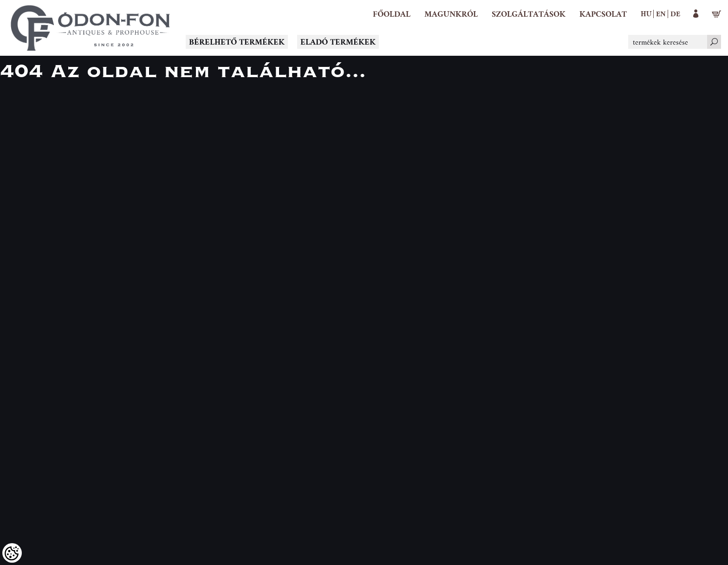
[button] (451, 14)
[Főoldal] (392, 14)
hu (646, 13)
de (675, 13)
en (661, 13)
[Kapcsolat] (603, 14)
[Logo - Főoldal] (91, 28)
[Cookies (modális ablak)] (12, 553)
